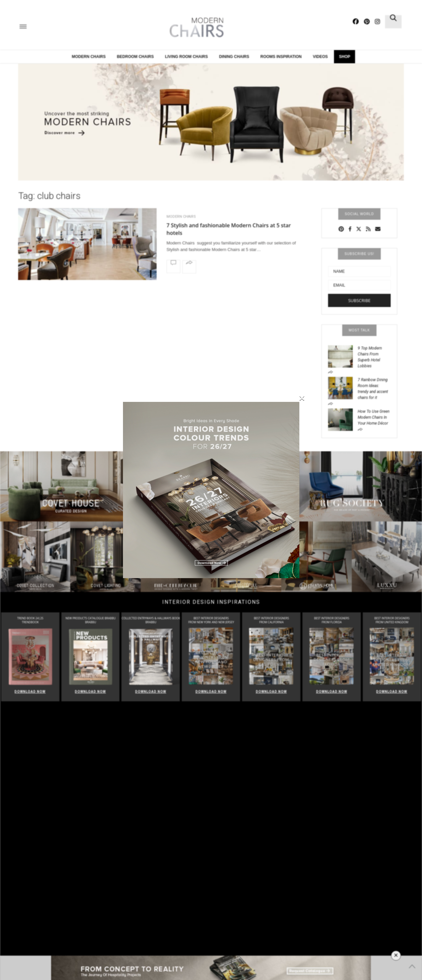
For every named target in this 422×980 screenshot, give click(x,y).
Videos (320, 57)
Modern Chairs (89, 57)
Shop (345, 57)
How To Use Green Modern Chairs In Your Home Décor (374, 417)
